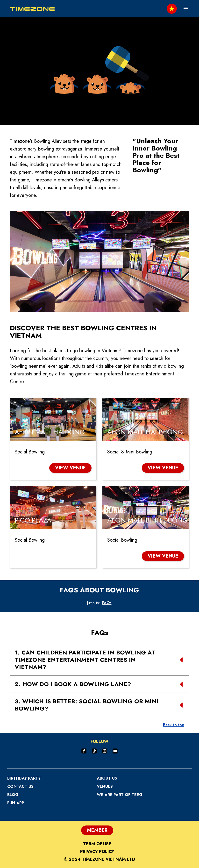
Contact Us (20, 786)
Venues (105, 786)
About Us (107, 778)
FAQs (107, 603)
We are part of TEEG (120, 795)
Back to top (174, 725)
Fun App (16, 803)
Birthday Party (24, 778)
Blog (13, 795)
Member (97, 830)
